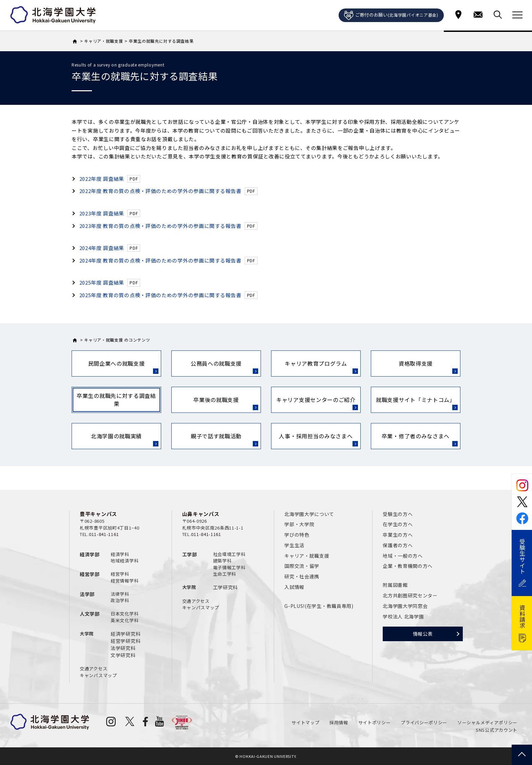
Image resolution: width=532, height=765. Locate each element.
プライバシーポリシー (424, 722)
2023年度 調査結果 (102, 213)
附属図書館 (395, 585)
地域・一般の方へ (403, 556)
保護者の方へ (398, 545)
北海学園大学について (309, 514)
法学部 (87, 594)
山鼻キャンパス (201, 514)
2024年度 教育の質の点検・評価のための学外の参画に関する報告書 (160, 260)
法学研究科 (123, 648)
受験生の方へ (398, 514)
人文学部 (90, 614)
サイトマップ (305, 722)
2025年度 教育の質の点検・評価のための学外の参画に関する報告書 (160, 295)
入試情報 (294, 587)
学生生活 (294, 545)
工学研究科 (226, 587)
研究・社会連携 (302, 576)
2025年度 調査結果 (102, 282)
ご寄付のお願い (391, 16)
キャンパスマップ (98, 675)
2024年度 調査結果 (102, 248)
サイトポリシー (375, 722)
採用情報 (339, 722)
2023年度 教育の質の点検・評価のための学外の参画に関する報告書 (160, 226)
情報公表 (423, 634)
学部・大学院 (299, 524)
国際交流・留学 (302, 566)
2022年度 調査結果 (102, 179)
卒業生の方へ (398, 535)
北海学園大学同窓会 (405, 606)
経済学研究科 (126, 634)
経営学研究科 (126, 641)
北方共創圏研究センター (410, 595)
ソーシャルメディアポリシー (487, 722)
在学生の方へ (398, 524)
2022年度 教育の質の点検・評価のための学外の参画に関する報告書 (160, 191)
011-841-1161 (104, 534)
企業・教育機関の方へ (408, 566)
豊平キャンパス (98, 514)
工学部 (190, 554)
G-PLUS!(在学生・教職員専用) (319, 606)
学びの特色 (297, 535)
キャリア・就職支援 (307, 556)
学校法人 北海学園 (403, 616)
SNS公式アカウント (497, 730)
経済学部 (90, 554)
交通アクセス (93, 668)
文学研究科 (123, 655)
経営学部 (90, 574)
